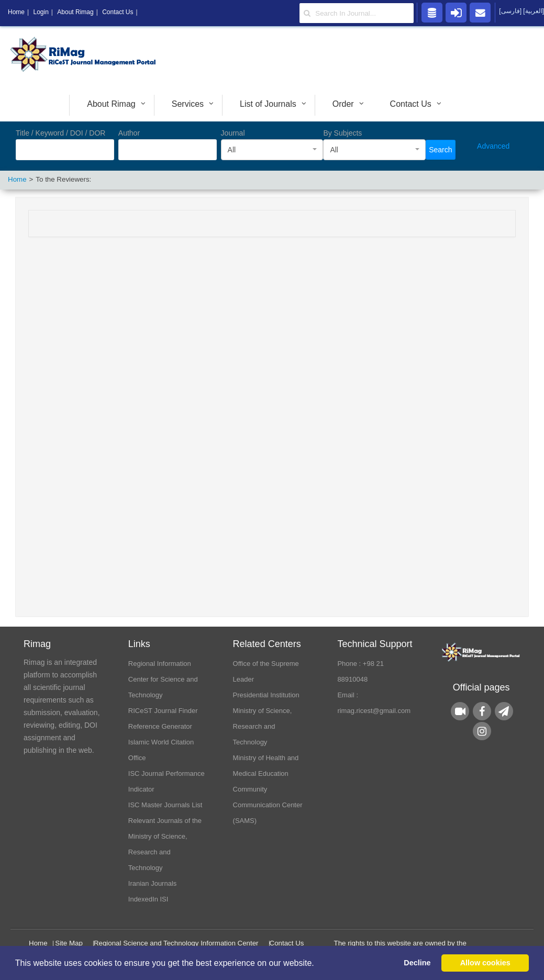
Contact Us (287, 943)
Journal (233, 133)
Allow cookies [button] (485, 963)
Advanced (493, 146)
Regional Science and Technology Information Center (176, 943)
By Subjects (342, 133)
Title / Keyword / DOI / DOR (60, 133)
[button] (318, 964)
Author (129, 133)
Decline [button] (417, 963)
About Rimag (75, 12)
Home (38, 943)
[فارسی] (511, 11)
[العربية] (534, 11)
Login (41, 12)
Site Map (69, 943)
